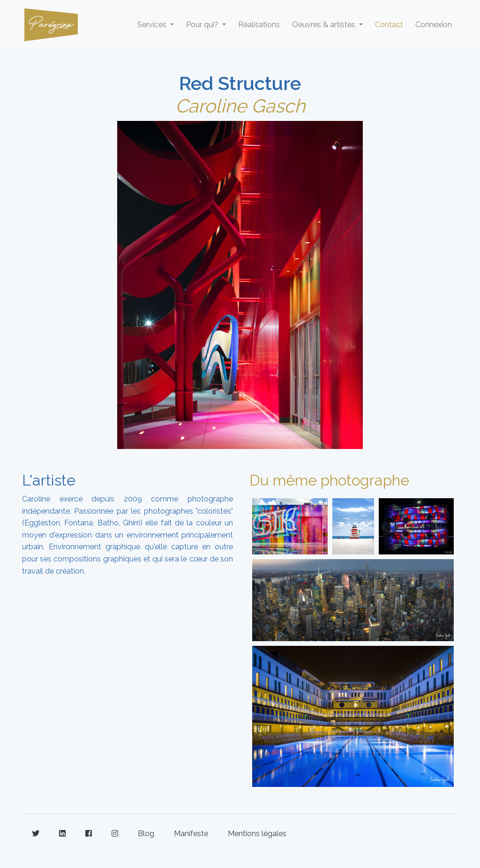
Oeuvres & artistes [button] (325, 25)
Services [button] (153, 25)
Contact (389, 25)
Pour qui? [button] (203, 25)
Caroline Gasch (240, 106)
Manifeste (191, 834)
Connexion (434, 25)
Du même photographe (329, 480)
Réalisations (259, 25)
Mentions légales (257, 834)
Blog (146, 834)
